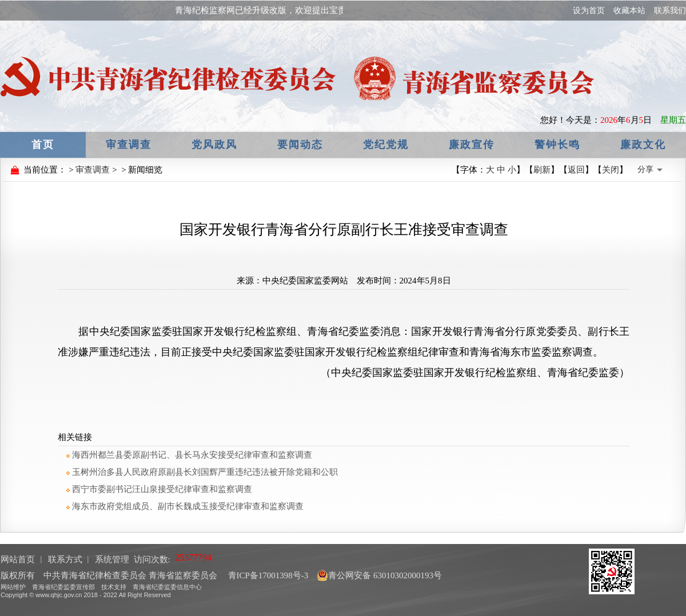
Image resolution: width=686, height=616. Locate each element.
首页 (43, 145)
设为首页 (589, 11)
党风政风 (214, 145)
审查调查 (129, 145)
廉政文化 (643, 145)
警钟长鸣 (557, 145)
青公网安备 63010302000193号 (379, 575)
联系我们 (670, 11)
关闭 (611, 170)
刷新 (542, 170)
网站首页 (18, 559)
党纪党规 (386, 145)
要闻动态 (300, 145)
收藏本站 (629, 11)
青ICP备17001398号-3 (267, 575)
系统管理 (112, 559)
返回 (576, 170)
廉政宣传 (472, 145)
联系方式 (65, 559)
